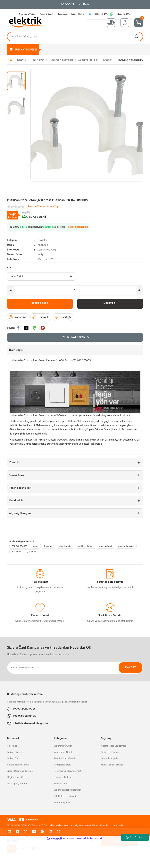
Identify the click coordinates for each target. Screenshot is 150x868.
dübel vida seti (106, 546)
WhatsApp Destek (135, 837)
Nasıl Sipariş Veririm (17, 784)
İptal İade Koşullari (110, 758)
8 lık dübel (49, 546)
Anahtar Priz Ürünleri (64, 758)
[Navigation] (23, 50)
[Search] (75, 37)
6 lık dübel (17, 552)
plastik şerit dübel (86, 546)
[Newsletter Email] (75, 668)
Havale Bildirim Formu (18, 765)
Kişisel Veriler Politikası (112, 765)
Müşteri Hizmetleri (16, 777)
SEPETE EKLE (40, 303)
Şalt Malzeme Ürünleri (65, 796)
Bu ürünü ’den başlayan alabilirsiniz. (49, 227)
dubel (36, 546)
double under (66, 546)
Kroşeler (42, 240)
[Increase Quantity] (139, 290)
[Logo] (25, 23)
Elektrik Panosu (62, 784)
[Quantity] (75, 290)
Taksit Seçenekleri (20, 488)
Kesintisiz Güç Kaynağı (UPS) (68, 771)
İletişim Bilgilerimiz (16, 752)
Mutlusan (43, 245)
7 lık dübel (32, 552)
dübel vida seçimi (126, 546)
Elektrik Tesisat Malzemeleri (68, 790)
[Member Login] (125, 23)
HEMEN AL (110, 303)
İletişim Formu (14, 758)
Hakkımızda (13, 746)
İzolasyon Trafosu (63, 777)
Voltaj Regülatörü (63, 765)
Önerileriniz (16, 501)
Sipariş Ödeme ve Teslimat (20, 771)
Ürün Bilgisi (16, 350)
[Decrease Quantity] (11, 290)
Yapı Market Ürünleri (64, 752)
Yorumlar (15, 463)
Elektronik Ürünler (63, 746)
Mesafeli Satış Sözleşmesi (113, 746)
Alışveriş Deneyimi (20, 513)
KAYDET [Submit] (131, 668)
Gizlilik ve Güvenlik (110, 752)
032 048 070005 (20, 546)
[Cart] (139, 23)
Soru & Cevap (17, 475)
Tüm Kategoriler (62, 803)
